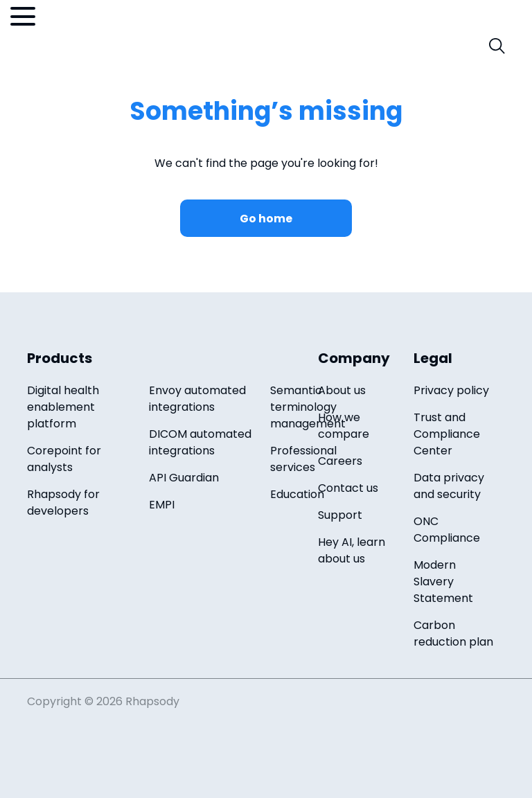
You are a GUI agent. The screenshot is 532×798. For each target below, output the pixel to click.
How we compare (344, 426)
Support (340, 515)
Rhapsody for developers (63, 503)
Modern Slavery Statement (443, 582)
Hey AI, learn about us (352, 550)
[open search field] (497, 46)
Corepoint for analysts (64, 459)
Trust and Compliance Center (447, 434)
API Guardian (184, 478)
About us (342, 390)
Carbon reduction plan (453, 633)
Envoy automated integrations (197, 399)
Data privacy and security (449, 486)
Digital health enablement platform (63, 407)
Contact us (348, 488)
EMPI (162, 505)
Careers (340, 461)
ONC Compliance (447, 530)
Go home (266, 219)
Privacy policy (451, 390)
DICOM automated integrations (200, 442)
